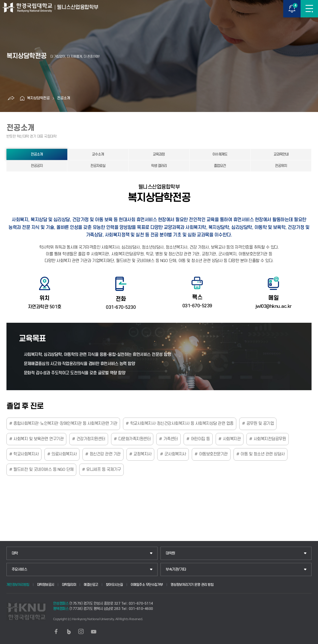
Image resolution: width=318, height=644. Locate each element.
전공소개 (64, 98)
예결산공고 (91, 585)
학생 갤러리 (159, 166)
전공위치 (281, 166)
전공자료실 (98, 166)
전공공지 (37, 166)
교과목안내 (281, 154)
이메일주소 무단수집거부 (147, 585)
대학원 (170, 553)
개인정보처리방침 (18, 585)
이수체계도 (220, 154)
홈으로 (22, 98)
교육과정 (159, 154)
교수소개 (98, 154)
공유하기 (11, 98)
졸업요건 (220, 166)
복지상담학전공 (38, 98)
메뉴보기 (309, 9)
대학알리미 (69, 585)
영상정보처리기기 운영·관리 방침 (192, 585)
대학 (15, 553)
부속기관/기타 (176, 569)
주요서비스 (20, 569)
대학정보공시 (46, 585)
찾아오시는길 (114, 585)
